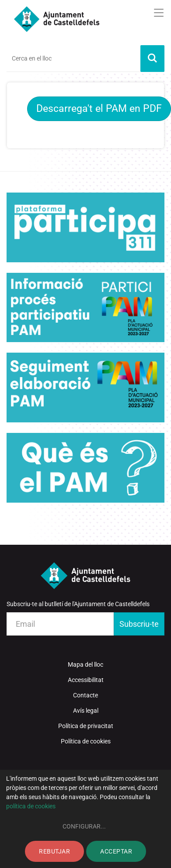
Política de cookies (86, 741)
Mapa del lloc (85, 664)
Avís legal (86, 711)
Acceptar (116, 851)
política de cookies (31, 806)
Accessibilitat (86, 680)
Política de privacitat (86, 726)
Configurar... (84, 826)
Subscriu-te (139, 624)
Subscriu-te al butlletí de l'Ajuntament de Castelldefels (78, 604)
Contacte (85, 695)
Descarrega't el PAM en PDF (99, 109)
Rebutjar (54, 851)
